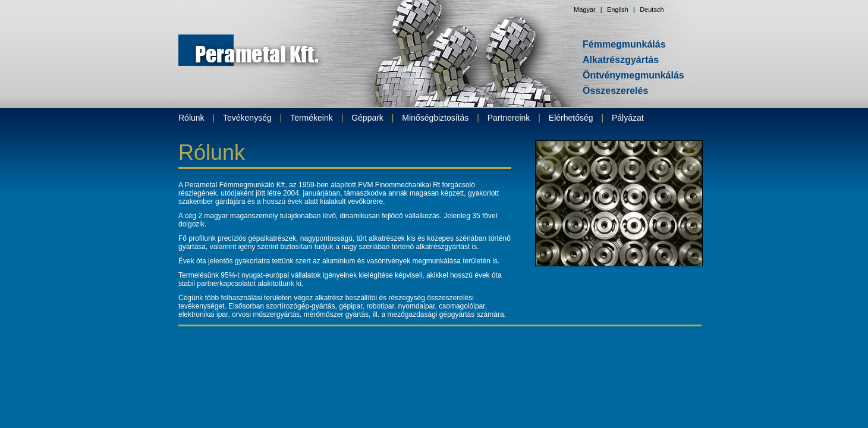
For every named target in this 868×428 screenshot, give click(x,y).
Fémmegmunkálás (624, 44)
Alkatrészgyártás (621, 60)
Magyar (585, 10)
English (618, 10)
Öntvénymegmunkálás (633, 75)
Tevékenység (247, 118)
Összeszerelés (615, 91)
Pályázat (628, 118)
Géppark (367, 118)
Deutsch (652, 10)
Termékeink (312, 118)
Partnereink (509, 118)
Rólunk (191, 118)
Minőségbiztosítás (435, 118)
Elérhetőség (571, 118)
